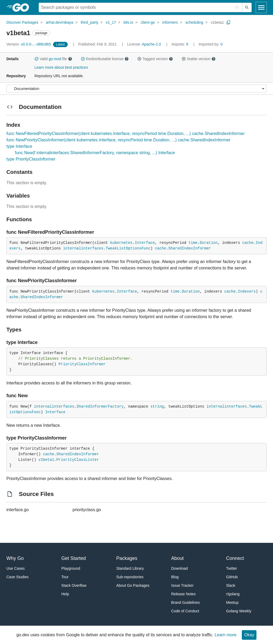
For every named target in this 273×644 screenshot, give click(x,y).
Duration (209, 243)
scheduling (194, 22)
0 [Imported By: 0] (211, 44)
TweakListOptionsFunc (128, 248)
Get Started (74, 558)
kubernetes (121, 243)
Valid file (53, 59)
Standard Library (130, 568)
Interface (145, 243)
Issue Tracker (182, 585)
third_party (90, 22)
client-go (148, 22)
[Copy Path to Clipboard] (228, 22)
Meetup (232, 602)
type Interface (19, 146)
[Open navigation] (261, 7)
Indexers (247, 292)
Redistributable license (105, 59)
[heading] (23, 7)
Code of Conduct (185, 611)
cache (248, 243)
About (177, 558)
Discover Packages (22, 22)
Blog (175, 577)
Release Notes (183, 594)
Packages (127, 558)
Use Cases (15, 568)
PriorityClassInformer (82, 364)
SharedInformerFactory (100, 407)
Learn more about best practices (61, 67)
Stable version (199, 59)
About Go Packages (133, 585)
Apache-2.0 (151, 44)
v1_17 (111, 22)
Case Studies (17, 577)
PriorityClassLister (78, 460)
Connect (235, 558)
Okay (249, 635)
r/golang (233, 594)
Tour (65, 577)
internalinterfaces (83, 248)
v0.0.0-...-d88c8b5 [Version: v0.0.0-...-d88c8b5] (29, 44)
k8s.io (128, 22)
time (193, 243)
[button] (37, 59)
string (157, 407)
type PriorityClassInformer (31, 159)
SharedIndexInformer (190, 248)
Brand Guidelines (185, 602)
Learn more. (226, 635)
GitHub (232, 577)
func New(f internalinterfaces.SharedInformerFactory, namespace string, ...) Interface (95, 153)
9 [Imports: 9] (180, 44)
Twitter (232, 568)
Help (65, 594)
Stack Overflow (74, 585)
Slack (231, 585)
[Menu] (136, 89)
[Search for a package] (140, 7)
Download (179, 568)
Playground (71, 568)
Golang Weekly (239, 611)
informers (170, 22)
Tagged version (155, 59)
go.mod (55, 59)
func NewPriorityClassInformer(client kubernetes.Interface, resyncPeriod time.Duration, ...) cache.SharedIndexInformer (118, 140)
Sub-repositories (130, 577)
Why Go (15, 558)
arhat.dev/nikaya (60, 22)
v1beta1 (217, 22)
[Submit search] (247, 7)
